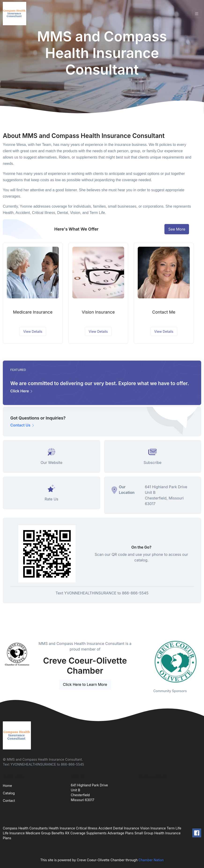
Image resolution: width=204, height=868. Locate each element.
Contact (9, 801)
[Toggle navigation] (197, 14)
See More (177, 229)
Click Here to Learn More (85, 684)
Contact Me (164, 312)
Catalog (9, 793)
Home (7, 786)
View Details (33, 331)
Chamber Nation (151, 860)
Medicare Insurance (33, 312)
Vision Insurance (98, 312)
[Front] (15, 14)
